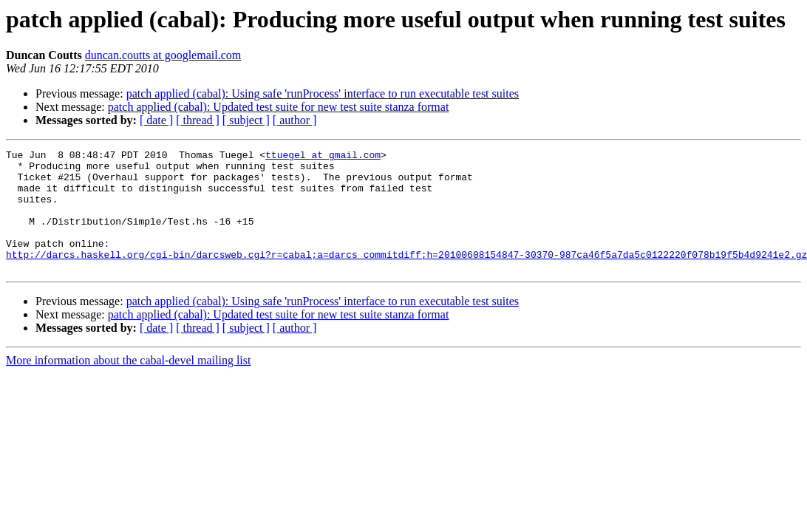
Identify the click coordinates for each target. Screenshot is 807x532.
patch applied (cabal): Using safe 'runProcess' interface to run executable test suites (323, 93)
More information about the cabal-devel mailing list (128, 385)
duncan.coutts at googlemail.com (163, 55)
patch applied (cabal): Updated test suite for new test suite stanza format (279, 107)
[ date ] (156, 120)
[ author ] (295, 120)
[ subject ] (246, 120)
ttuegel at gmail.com (323, 157)
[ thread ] (198, 120)
